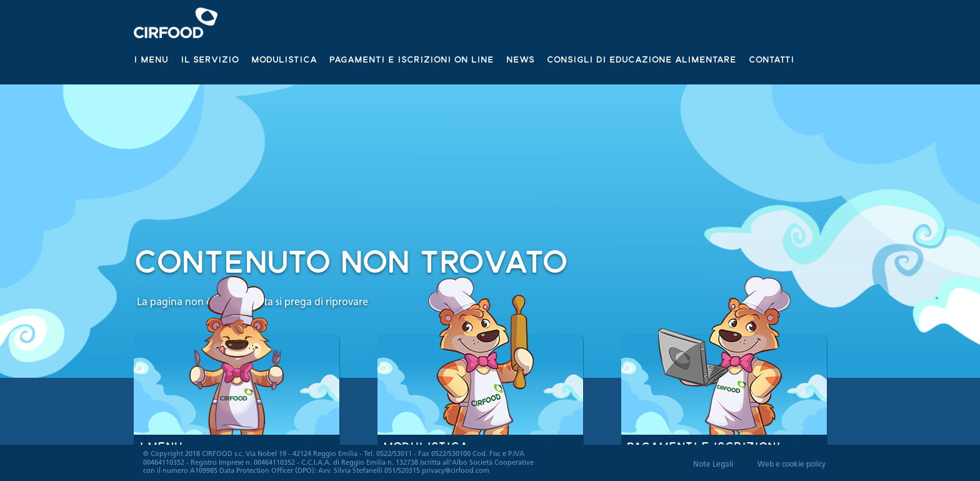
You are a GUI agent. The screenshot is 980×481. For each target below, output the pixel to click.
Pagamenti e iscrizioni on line (412, 59)
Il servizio (210, 59)
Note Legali (713, 465)
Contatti (772, 59)
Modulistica (284, 59)
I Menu (151, 59)
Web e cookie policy (792, 465)
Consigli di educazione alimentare (642, 59)
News (520, 59)
